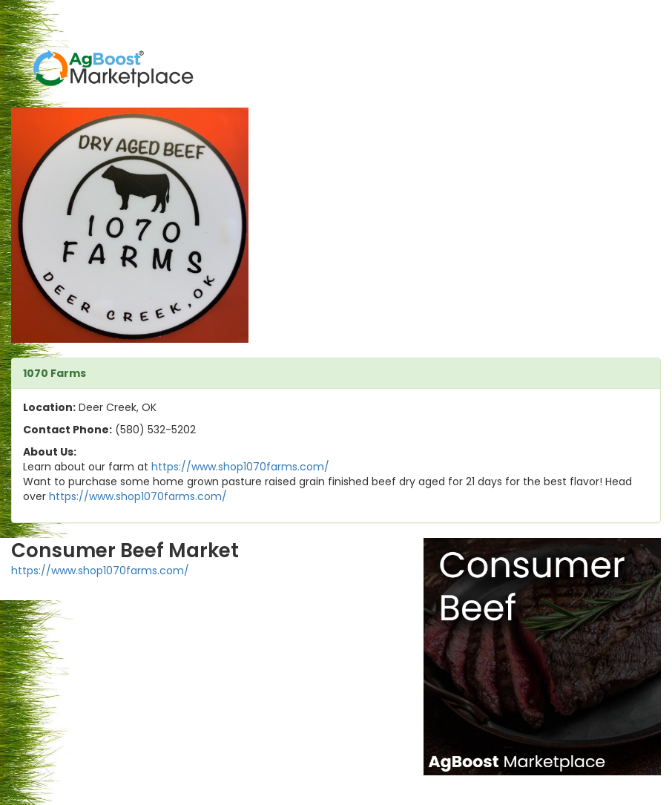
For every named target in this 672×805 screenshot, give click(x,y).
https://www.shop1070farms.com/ (240, 467)
